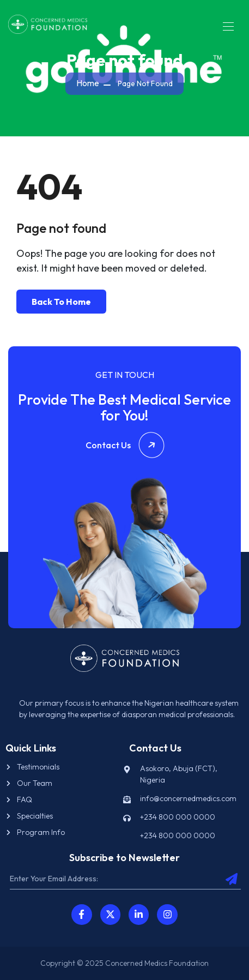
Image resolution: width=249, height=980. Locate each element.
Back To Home (61, 302)
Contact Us (125, 445)
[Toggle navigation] (227, 26)
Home (88, 83)
